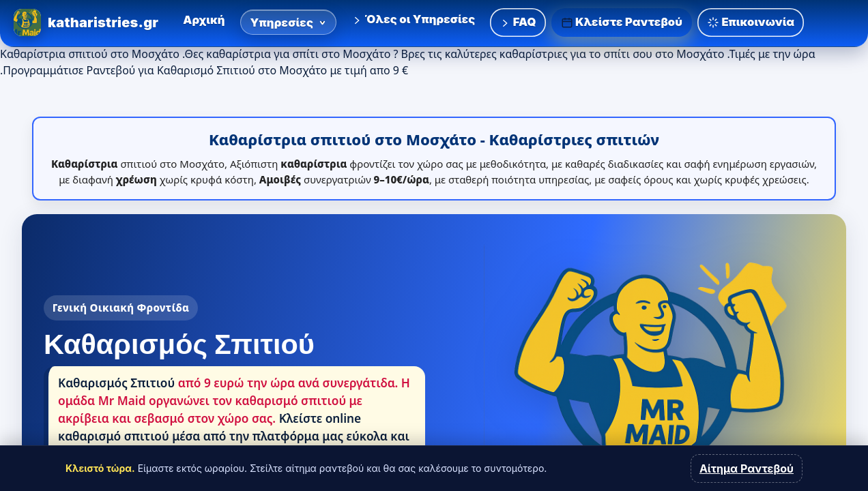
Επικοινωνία (751, 22)
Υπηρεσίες (289, 23)
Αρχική (204, 20)
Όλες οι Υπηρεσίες (413, 19)
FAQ (518, 22)
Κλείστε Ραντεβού (622, 22)
